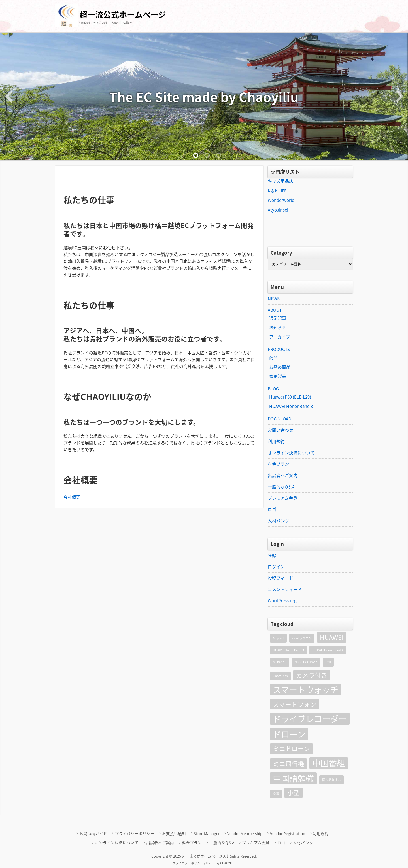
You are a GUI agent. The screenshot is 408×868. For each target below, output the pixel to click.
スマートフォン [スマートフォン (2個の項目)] (295, 704)
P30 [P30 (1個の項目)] (328, 662)
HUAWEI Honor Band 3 (291, 406)
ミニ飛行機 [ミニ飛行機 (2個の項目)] (288, 764)
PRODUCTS (279, 349)
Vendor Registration (288, 833)
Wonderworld (281, 200)
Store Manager (207, 833)
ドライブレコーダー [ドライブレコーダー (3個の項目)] (310, 719)
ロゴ (272, 509)
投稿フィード (280, 578)
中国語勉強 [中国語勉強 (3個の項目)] (293, 778)
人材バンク (279, 521)
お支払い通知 (174, 833)
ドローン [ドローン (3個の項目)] (289, 734)
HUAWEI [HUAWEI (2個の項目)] (332, 637)
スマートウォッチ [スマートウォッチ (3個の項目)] (306, 690)
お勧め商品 (280, 367)
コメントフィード (285, 589)
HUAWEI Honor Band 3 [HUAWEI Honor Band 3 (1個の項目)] (288, 650)
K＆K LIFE (277, 191)
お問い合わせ (280, 430)
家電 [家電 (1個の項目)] (276, 794)
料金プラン (278, 464)
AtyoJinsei (278, 210)
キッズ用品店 (280, 181)
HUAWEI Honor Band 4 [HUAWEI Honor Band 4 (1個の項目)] (328, 650)
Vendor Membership (245, 833)
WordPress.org (282, 601)
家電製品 (278, 376)
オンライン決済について (291, 453)
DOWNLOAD (280, 419)
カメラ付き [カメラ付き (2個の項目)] (312, 675)
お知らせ (278, 327)
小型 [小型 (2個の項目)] (294, 793)
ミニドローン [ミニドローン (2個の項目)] (291, 748)
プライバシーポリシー (135, 833)
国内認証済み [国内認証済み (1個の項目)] (331, 780)
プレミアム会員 (282, 498)
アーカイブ (280, 337)
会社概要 (72, 497)
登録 (272, 555)
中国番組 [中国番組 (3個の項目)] (329, 763)
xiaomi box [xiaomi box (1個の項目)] (280, 676)
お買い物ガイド (93, 833)
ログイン (276, 567)
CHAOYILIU (228, 863)
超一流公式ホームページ (123, 15)
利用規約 (276, 441)
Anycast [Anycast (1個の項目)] (278, 638)
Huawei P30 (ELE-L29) (290, 397)
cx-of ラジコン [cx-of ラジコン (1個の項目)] (302, 638)
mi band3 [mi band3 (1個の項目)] (280, 662)
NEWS (274, 299)
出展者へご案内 (283, 475)
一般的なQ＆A (281, 487)
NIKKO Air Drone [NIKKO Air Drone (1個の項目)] (306, 662)
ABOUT (275, 310)
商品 (273, 358)
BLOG (273, 389)
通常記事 (278, 318)
